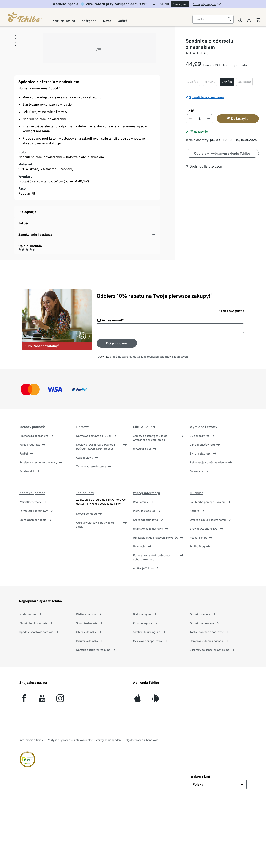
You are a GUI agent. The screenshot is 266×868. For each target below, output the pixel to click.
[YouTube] (42, 766)
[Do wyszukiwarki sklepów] (240, 22)
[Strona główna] (25, 17)
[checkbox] (193, 82)
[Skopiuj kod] (180, 4)
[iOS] (138, 766)
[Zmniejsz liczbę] (190, 119)
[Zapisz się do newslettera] (117, 409)
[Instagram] (60, 766)
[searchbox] (210, 19)
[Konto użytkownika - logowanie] (249, 22)
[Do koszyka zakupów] (259, 22)
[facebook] (24, 766)
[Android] (156, 766)
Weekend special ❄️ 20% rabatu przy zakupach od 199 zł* (100, 4)
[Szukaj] (229, 19)
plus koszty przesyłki (234, 65)
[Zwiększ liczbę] (209, 119)
